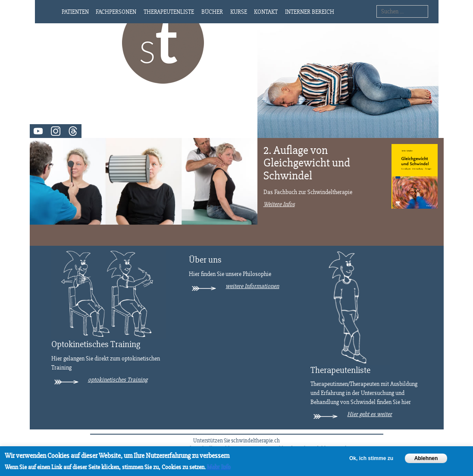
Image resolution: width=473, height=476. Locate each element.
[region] (236, 461)
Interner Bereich (310, 12)
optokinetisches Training (118, 380)
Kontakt (266, 12)
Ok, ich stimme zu (371, 458)
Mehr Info (218, 467)
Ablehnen (426, 458)
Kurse (239, 12)
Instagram (56, 131)
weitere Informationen (252, 286)
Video (38, 131)
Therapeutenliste (169, 12)
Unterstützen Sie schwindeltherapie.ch (236, 440)
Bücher (212, 12)
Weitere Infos (279, 204)
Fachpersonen (116, 12)
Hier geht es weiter (370, 414)
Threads (73, 131)
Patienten (75, 12)
